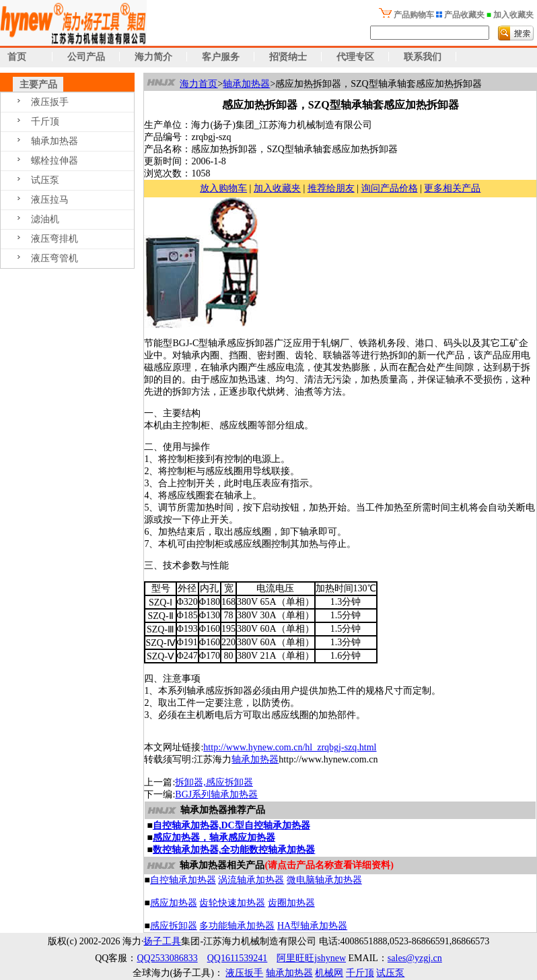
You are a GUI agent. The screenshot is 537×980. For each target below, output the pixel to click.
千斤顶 (45, 122)
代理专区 (355, 57)
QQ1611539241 (238, 958)
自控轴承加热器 (183, 880)
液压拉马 (50, 200)
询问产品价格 (390, 188)
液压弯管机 (55, 258)
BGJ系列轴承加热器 (216, 794)
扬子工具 (162, 941)
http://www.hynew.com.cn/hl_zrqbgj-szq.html (290, 747)
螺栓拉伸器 (55, 161)
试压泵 (45, 180)
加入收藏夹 (277, 188)
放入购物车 (223, 188)
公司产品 (86, 57)
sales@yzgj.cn (415, 958)
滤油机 (45, 219)
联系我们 (423, 57)
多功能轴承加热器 (237, 926)
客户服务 (221, 57)
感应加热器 (174, 903)
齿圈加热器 (291, 903)
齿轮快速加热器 (232, 903)
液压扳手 (50, 102)
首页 (13, 57)
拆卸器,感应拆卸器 (214, 782)
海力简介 (153, 57)
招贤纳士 (288, 57)
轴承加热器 (55, 141)
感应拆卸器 (174, 926)
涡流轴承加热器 (251, 880)
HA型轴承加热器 (312, 926)
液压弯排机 (55, 239)
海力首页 (199, 84)
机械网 (329, 973)
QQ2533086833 (167, 958)
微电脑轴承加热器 (324, 880)
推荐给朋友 (331, 188)
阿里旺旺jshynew (311, 958)
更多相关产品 (452, 188)
